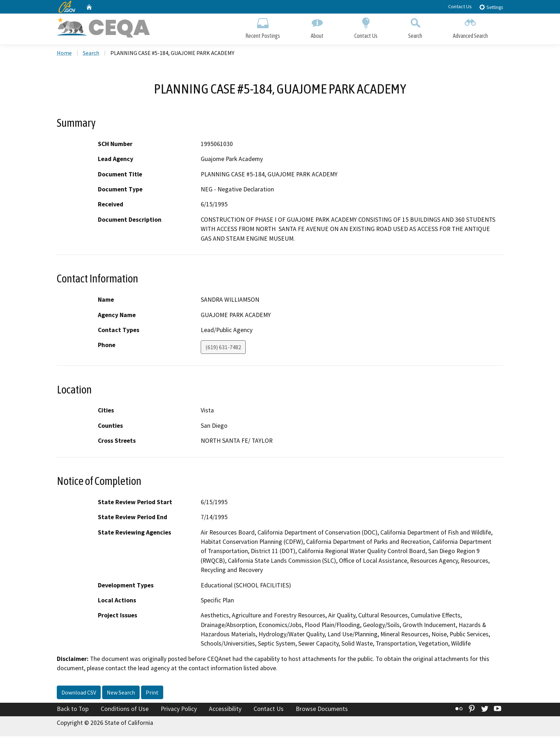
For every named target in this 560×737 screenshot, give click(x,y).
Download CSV (79, 693)
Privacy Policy (179, 710)
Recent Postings (263, 28)
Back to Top (73, 710)
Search (415, 28)
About (317, 28)
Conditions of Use (125, 710)
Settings (491, 7)
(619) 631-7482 (223, 348)
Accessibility (225, 710)
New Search (121, 693)
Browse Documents (322, 710)
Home (64, 54)
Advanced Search (470, 28)
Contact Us (460, 6)
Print (152, 693)
